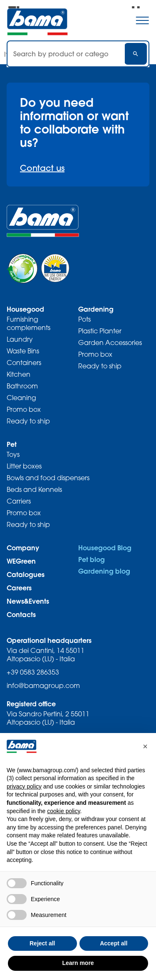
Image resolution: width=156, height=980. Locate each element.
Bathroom (22, 386)
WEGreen (21, 561)
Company (23, 548)
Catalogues (26, 574)
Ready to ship (28, 421)
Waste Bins (23, 351)
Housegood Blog (105, 548)
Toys (13, 454)
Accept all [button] (114, 943)
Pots (84, 319)
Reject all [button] (42, 943)
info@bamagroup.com (43, 685)
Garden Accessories (110, 343)
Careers (19, 588)
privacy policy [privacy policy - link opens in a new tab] (24, 786)
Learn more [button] (78, 963)
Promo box (24, 409)
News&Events (28, 601)
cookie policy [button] (63, 811)
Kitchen (19, 374)
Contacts (21, 614)
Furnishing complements (28, 323)
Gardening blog (104, 571)
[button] (145, 746)
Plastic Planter (100, 331)
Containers (24, 363)
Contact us (42, 168)
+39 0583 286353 (33, 672)
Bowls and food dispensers (48, 478)
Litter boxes (24, 466)
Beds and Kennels (34, 489)
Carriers (19, 501)
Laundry (20, 339)
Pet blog (92, 559)
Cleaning (21, 398)
